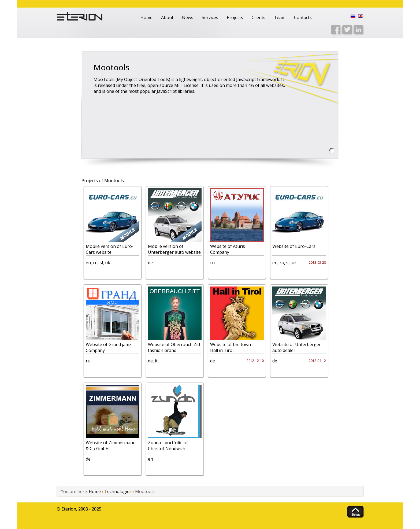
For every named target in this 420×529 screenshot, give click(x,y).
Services (210, 17)
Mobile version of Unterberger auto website (174, 249)
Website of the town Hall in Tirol (231, 347)
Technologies (118, 491)
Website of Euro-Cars (294, 246)
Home (146, 17)
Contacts (303, 17)
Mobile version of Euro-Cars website (110, 249)
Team (280, 17)
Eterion (69, 509)
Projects (235, 17)
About (167, 17)
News (188, 17)
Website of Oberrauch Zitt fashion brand (174, 347)
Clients (259, 17)
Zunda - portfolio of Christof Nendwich (168, 446)
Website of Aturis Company (228, 249)
